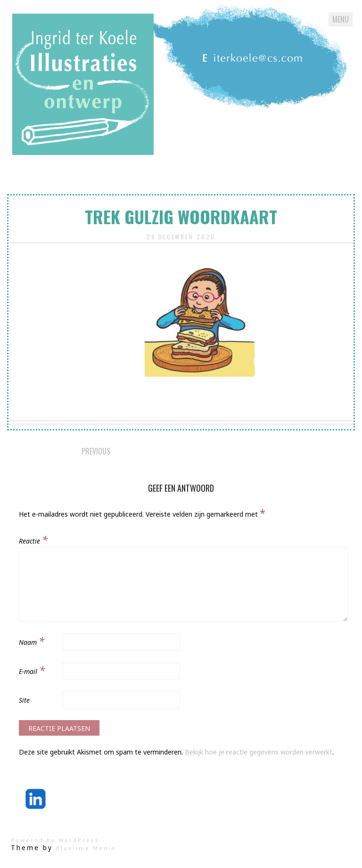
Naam (32, 641)
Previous (96, 451)
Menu (341, 19)
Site (24, 700)
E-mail (32, 670)
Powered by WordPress (55, 840)
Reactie (33, 539)
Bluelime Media (86, 848)
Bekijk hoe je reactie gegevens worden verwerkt (259, 752)
